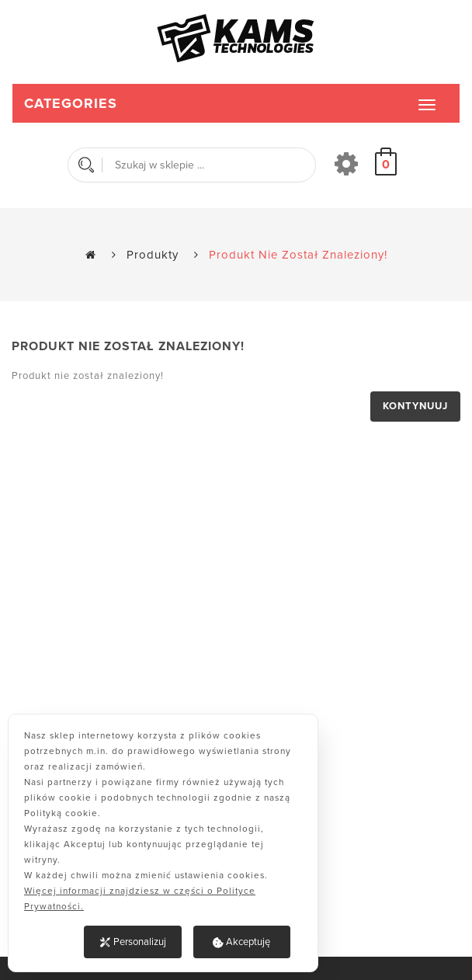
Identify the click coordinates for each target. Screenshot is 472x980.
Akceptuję (241, 942)
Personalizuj (133, 942)
